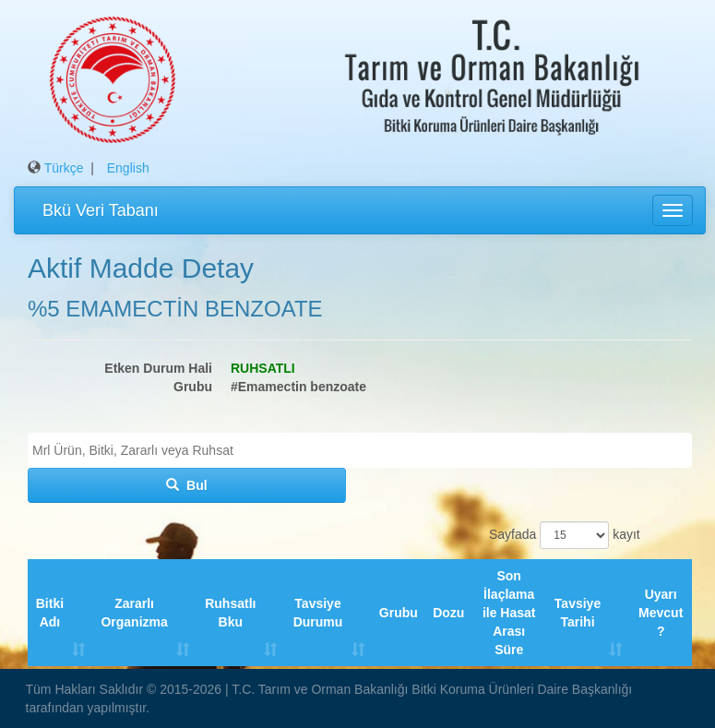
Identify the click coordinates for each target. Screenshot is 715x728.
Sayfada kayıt (562, 535)
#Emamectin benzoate (298, 387)
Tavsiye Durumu (318, 613)
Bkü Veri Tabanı (101, 210)
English (128, 168)
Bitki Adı (50, 613)
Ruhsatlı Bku (230, 613)
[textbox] (364, 450)
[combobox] (360, 450)
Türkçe (64, 168)
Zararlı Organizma (134, 613)
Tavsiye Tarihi (578, 613)
